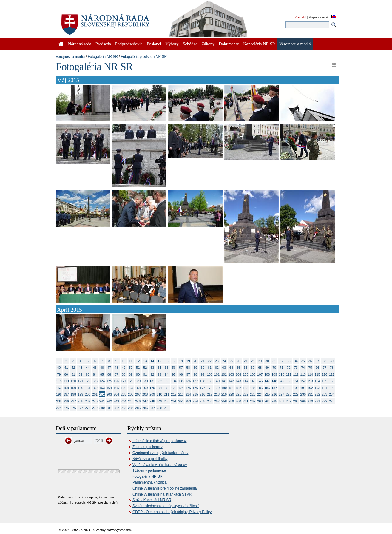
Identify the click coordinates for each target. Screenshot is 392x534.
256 (210, 401)
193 (317, 388)
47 (109, 368)
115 (317, 374)
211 (166, 394)
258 (224, 401)
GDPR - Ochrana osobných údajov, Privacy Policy (172, 512)
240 (95, 401)
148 (274, 381)
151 (296, 381)
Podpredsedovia (129, 44)
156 (332, 381)
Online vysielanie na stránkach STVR (162, 494)
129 (138, 381)
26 (238, 361)
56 (174, 368)
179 (217, 388)
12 (138, 361)
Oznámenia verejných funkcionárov (160, 453)
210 (159, 394)
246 (138, 401)
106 (253, 374)
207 (138, 394)
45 (95, 368)
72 (288, 368)
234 (332, 394)
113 (303, 374)
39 (332, 361)
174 (181, 388)
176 (195, 388)
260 (238, 401)
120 (73, 381)
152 (303, 381)
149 (281, 381)
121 (81, 381)
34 (296, 361)
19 (188, 361)
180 (224, 388)
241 (102, 401)
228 (288, 394)
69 (267, 368)
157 (59, 388)
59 (195, 368)
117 (332, 374)
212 (174, 394)
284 (131, 408)
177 (203, 388)
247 (145, 401)
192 (310, 388)
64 (231, 368)
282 (116, 408)
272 (325, 401)
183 (246, 388)
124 (102, 381)
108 (267, 374)
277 (81, 408)
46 (102, 368)
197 (66, 394)
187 (274, 388)
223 (253, 394)
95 (174, 374)
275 (66, 408)
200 (88, 394)
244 (124, 401)
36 (310, 361)
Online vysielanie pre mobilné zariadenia (165, 488)
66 (246, 368)
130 (145, 381)
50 (131, 368)
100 (210, 374)
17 (174, 361)
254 (195, 401)
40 (59, 368)
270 (310, 401)
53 (152, 368)
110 (281, 374)
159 (73, 388)
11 (131, 361)
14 (152, 361)
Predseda (103, 44)
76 (317, 368)
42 (73, 368)
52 (145, 368)
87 (116, 374)
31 (274, 361)
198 (73, 394)
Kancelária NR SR (259, 44)
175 (188, 388)
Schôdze (190, 44)
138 (203, 381)
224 (260, 394)
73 (296, 368)
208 (145, 394)
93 (159, 374)
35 (303, 361)
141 (224, 381)
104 (238, 374)
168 (138, 388)
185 (260, 388)
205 (124, 394)
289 (166, 408)
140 (217, 381)
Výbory (172, 44)
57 (181, 368)
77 (325, 368)
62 (217, 368)
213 (181, 394)
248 (152, 401)
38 (325, 361)
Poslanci (154, 44)
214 (188, 394)
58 (188, 368)
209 (152, 394)
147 (267, 381)
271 (317, 401)
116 (325, 374)
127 (124, 381)
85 (102, 374)
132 (159, 381)
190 (296, 388)
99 (203, 374)
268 (296, 401)
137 (195, 381)
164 (109, 388)
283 (124, 408)
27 (246, 361)
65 (238, 368)
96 (181, 374)
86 (109, 374)
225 (267, 394)
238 (81, 401)
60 (203, 368)
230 (303, 394)
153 (310, 381)
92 (152, 374)
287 (152, 408)
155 (325, 381)
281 (109, 408)
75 (310, 368)
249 (159, 401)
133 (166, 381)
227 (281, 394)
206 (131, 394)
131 (152, 381)
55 (166, 368)
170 (152, 388)
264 (267, 401)
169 (145, 388)
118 (59, 381)
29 (260, 361)
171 (159, 388)
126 (116, 381)
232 (317, 394)
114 (310, 374)
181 (231, 388)
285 (138, 408)
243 (116, 401)
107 (260, 374)
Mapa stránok (318, 17)
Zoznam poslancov (148, 447)
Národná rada (80, 44)
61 (210, 368)
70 (274, 368)
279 (95, 408)
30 (267, 361)
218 (217, 394)
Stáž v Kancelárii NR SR (152, 500)
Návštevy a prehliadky (150, 459)
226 (274, 394)
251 (174, 401)
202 (102, 394)
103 (231, 374)
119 (66, 381)
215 (195, 394)
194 (325, 388)
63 (224, 368)
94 (166, 374)
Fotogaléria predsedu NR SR (144, 57)
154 (317, 381)
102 (224, 374)
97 (188, 374)
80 (66, 374)
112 (296, 374)
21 (203, 361)
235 (59, 401)
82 (81, 374)
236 (66, 401)
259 (231, 401)
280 (102, 408)
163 (102, 388)
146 (260, 381)
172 (166, 388)
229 (296, 394)
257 (217, 401)
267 (288, 401)
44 (88, 368)
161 (88, 388)
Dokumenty (229, 44)
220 (231, 394)
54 (159, 368)
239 (88, 401)
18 (181, 361)
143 (238, 381)
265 (274, 401)
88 (124, 374)
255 (203, 401)
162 (95, 388)
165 (116, 388)
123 (95, 381)
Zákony (208, 44)
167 (131, 388)
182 (238, 388)
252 (181, 401)
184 (253, 388)
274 (59, 408)
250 (166, 401)
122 (88, 381)
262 (253, 401)
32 (281, 361)
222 (246, 394)
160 (81, 388)
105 (246, 374)
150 (288, 381)
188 (281, 388)
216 (203, 394)
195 (332, 388)
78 (332, 368)
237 (73, 401)
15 (159, 361)
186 (267, 388)
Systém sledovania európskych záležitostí (166, 506)
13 (145, 361)
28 (253, 361)
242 (109, 401)
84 (95, 374)
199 (81, 394)
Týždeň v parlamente (149, 470)
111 (288, 374)
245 (131, 401)
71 (281, 368)
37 (317, 361)
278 (88, 408)
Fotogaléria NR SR (103, 57)
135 (181, 381)
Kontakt (300, 17)
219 (224, 394)
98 (195, 374)
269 (303, 401)
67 (253, 368)
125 (109, 381)
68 (260, 368)
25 (231, 361)
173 (174, 388)
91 (145, 374)
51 (138, 368)
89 (131, 374)
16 (166, 361)
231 (310, 394)
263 (260, 401)
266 (281, 401)
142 (231, 381)
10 (124, 361)
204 (116, 394)
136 (188, 381)
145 (253, 381)
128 (131, 381)
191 (303, 388)
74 (303, 368)
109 (274, 374)
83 (88, 374)
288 (159, 408)
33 (288, 361)
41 (66, 368)
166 (124, 388)
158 (66, 388)
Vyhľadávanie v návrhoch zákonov (160, 465)
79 (59, 374)
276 (73, 408)
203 (109, 394)
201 (95, 394)
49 (124, 368)
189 (288, 388)
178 (210, 388)
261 (246, 401)
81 (73, 374)
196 (59, 394)
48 (116, 368)
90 (138, 374)
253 (188, 401)
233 (325, 394)
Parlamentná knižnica (150, 482)
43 (81, 368)
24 (224, 361)
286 (145, 408)
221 (238, 394)
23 (217, 361)
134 (174, 381)
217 (210, 394)
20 (195, 361)
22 (210, 361)
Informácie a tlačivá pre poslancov (159, 441)
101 (217, 374)
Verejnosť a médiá (70, 57)
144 (246, 381)
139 (210, 381)
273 (332, 401)
